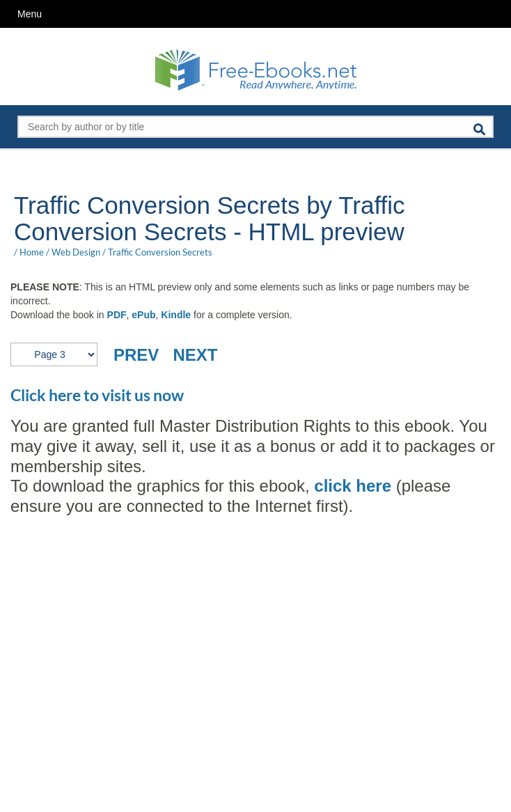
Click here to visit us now (97, 395)
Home (32, 252)
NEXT (195, 355)
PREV (136, 355)
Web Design (76, 252)
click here (351, 486)
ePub (143, 315)
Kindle (176, 315)
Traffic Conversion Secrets (160, 252)
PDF (117, 315)
